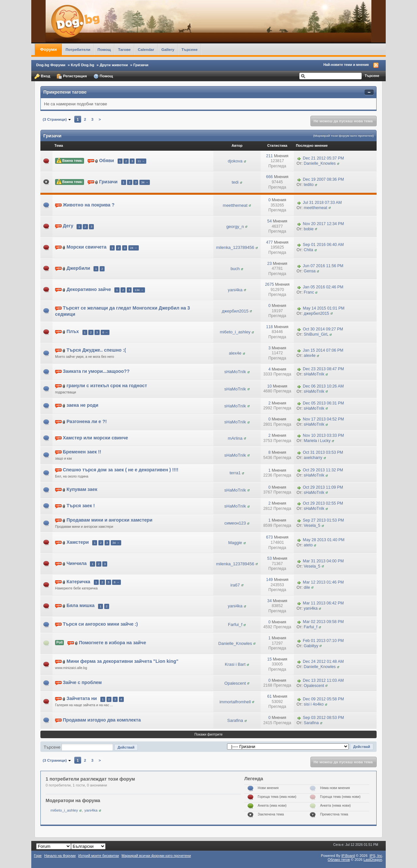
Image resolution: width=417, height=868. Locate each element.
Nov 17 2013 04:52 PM (324, 419)
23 (269, 264)
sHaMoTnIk (235, 372)
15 (269, 659)
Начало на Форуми (60, 856)
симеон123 (235, 523)
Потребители (78, 49)
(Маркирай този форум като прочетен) (343, 136)
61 (269, 696)
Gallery (168, 49)
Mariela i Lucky (317, 441)
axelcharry (313, 458)
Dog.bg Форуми (51, 65)
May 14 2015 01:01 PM (324, 308)
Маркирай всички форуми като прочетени (156, 856)
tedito (309, 185)
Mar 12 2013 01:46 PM (324, 582)
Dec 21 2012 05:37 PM (324, 158)
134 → (139, 290)
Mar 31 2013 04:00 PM (324, 561)
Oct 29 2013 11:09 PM (323, 487)
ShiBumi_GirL (316, 334)
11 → (141, 161)
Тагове (124, 49)
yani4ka (235, 290)
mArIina (235, 438)
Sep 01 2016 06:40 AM (324, 245)
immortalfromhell (235, 702)
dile (307, 587)
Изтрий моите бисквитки (99, 856)
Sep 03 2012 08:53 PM (324, 718)
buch (235, 269)
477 (270, 242)
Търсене (190, 49)
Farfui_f (235, 624)
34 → (145, 182)
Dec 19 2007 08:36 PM (324, 179)
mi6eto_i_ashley (235, 332)
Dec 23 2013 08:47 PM (324, 369)
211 (270, 156)
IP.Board (348, 856)
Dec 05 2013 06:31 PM (324, 403)
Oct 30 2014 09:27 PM (323, 329)
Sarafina (235, 720)
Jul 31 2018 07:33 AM (322, 203)
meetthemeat (235, 205)
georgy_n (235, 227)
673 (270, 537)
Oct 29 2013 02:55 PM (323, 503)
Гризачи (141, 65)
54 (269, 221)
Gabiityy (311, 646)
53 (269, 558)
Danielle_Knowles (320, 163)
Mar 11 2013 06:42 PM (324, 603)
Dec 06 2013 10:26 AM (324, 386)
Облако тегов (339, 860)
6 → (105, 332)
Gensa (309, 271)
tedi (235, 182)
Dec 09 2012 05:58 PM (324, 699)
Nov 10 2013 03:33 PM (324, 435)
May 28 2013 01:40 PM (324, 540)
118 (270, 327)
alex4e (235, 353)
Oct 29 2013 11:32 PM (323, 470)
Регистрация (72, 76)
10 (269, 386)
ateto (308, 545)
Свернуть (369, 92)
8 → (116, 582)
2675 (269, 284)
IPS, (376, 856)
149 (270, 580)
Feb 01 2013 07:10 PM (324, 641)
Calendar (146, 49)
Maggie (235, 543)
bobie (309, 229)
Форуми (48, 49)
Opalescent (235, 683)
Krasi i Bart (235, 664)
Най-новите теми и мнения (346, 65)
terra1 (235, 473)
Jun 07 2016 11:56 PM (323, 266)
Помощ (104, 49)
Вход (42, 76)
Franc (309, 292)
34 (269, 601)
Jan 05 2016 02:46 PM (323, 287)
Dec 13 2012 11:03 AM (324, 680)
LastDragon (373, 860)
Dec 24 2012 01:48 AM (324, 662)
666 (270, 177)
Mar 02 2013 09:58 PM (324, 622)
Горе (38, 856)
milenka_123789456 (235, 247)
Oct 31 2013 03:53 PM (323, 452)
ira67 (235, 585)
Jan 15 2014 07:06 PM (323, 350)
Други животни (114, 65)
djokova (235, 161)
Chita (308, 250)
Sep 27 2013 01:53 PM (324, 521)
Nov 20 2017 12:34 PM (324, 224)
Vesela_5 (312, 525)
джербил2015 (235, 311)
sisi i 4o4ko (314, 704)
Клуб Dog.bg (83, 65)
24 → (134, 248)
